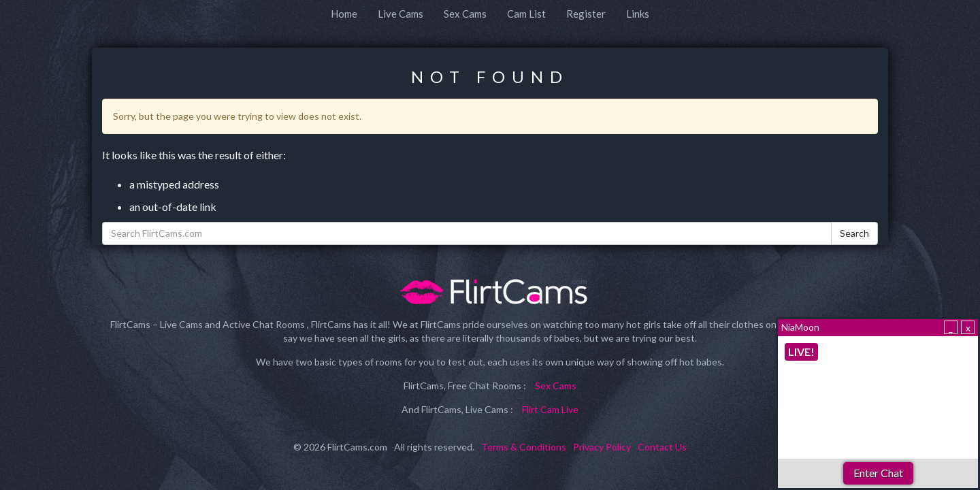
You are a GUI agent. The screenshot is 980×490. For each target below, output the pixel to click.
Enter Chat (878, 473)
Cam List (526, 14)
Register (586, 14)
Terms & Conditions (524, 447)
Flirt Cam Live (550, 409)
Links (638, 14)
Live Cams (401, 14)
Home (344, 14)
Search (854, 233)
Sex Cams (465, 14)
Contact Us (662, 447)
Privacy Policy (602, 447)
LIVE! (801, 352)
